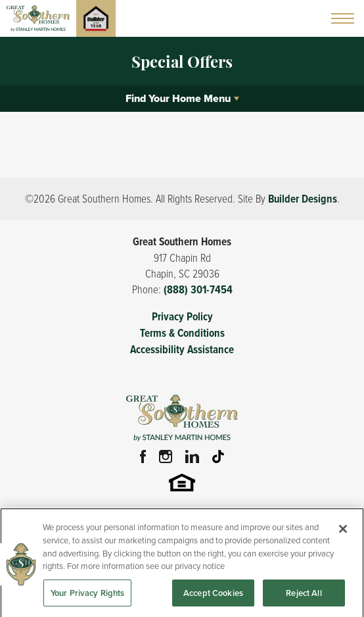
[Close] (343, 533)
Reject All (304, 597)
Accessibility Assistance (182, 350)
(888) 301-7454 (198, 290)
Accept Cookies (213, 597)
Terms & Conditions (182, 333)
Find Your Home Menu (178, 98)
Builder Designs (303, 199)
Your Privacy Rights (87, 597)
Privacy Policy (182, 317)
